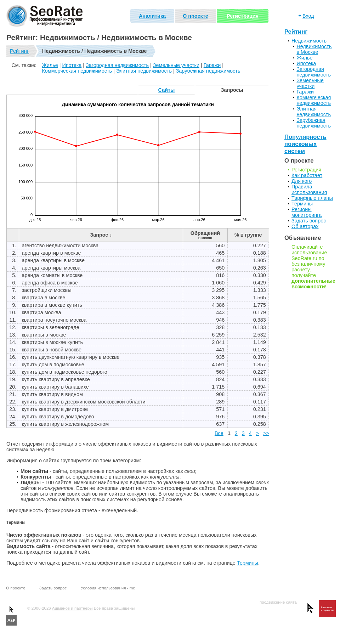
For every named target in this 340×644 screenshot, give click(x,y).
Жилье (50, 65)
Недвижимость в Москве (314, 49)
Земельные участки (176, 65)
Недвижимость (309, 41)
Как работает (307, 175)
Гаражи (212, 65)
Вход (308, 16)
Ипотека (72, 65)
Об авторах (305, 226)
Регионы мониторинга (307, 212)
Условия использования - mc (108, 588)
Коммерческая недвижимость (77, 71)
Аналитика (152, 16)
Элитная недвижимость (144, 71)
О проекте (195, 16)
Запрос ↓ (101, 235)
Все (219, 433)
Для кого (302, 181)
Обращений (205, 235)
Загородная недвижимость (117, 65)
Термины (248, 563)
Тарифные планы (312, 198)
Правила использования (309, 190)
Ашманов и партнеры (72, 608)
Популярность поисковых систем (305, 144)
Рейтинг (19, 51)
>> (266, 433)
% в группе (248, 235)
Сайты (167, 90)
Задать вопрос (309, 221)
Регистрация (243, 16)
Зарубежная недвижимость (208, 71)
